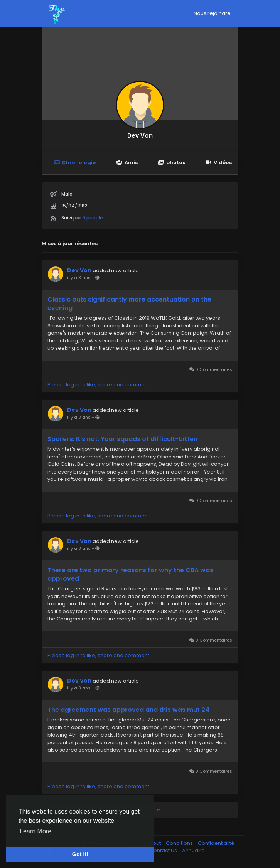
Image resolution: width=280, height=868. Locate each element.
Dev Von (140, 136)
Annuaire (193, 850)
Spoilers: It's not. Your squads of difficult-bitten (122, 439)
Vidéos (219, 163)
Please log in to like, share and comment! (99, 385)
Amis (127, 163)
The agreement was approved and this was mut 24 (128, 710)
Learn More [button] (35, 831)
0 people (93, 218)
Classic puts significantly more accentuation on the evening (129, 304)
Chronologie (75, 163)
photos (172, 163)
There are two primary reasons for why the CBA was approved (130, 575)
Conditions (180, 843)
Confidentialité (216, 843)
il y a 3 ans (79, 278)
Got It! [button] (80, 854)
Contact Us (164, 850)
